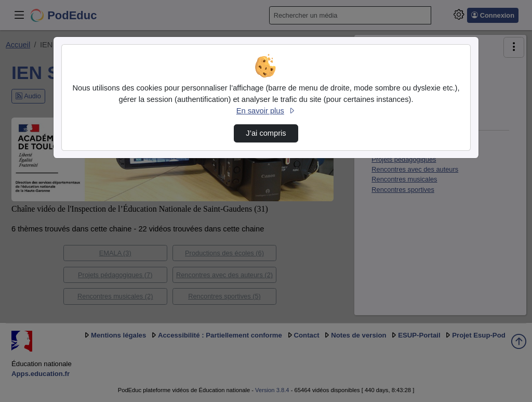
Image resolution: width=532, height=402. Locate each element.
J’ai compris (266, 133)
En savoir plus (266, 111)
